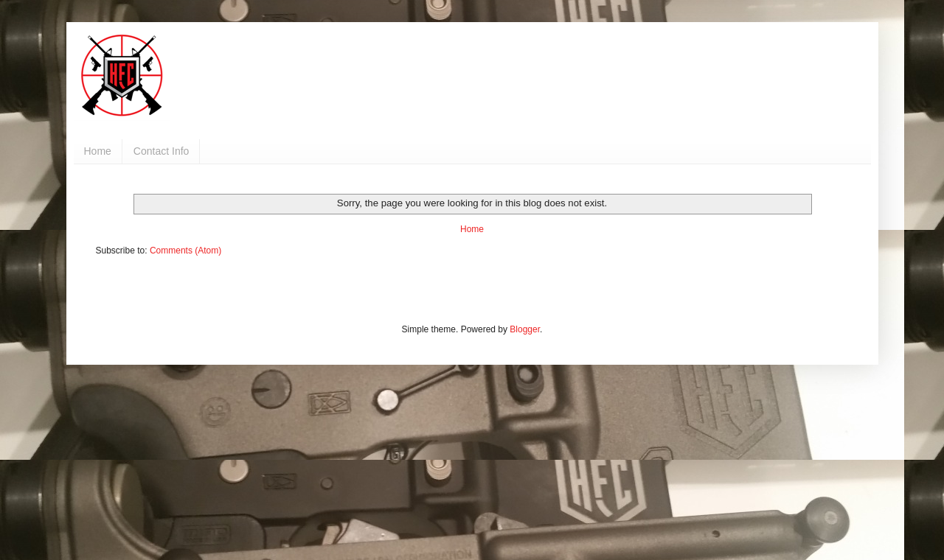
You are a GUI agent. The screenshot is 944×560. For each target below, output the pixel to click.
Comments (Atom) (185, 251)
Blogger (525, 329)
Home (98, 151)
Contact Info (162, 151)
